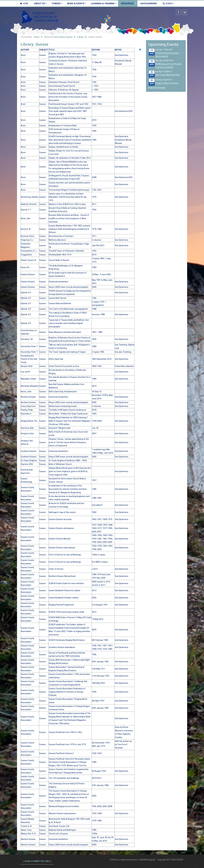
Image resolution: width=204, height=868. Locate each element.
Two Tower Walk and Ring (167, 75)
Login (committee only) (37, 861)
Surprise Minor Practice (167, 83)
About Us (40, 4)
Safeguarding (149, 4)
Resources (127, 4)
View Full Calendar (157, 88)
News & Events (76, 4)
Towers (56, 4)
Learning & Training (103, 4)
